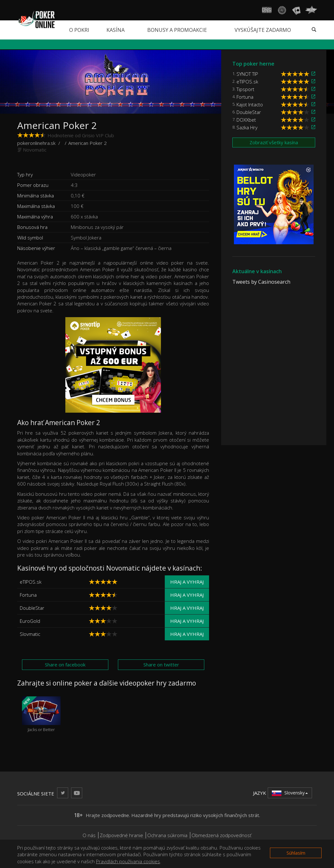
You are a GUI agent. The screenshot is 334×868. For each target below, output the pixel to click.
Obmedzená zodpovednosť (221, 835)
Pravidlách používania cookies (128, 861)
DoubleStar (32, 608)
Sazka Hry (247, 127)
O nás (89, 835)
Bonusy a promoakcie (177, 30)
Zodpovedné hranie (121, 835)
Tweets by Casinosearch (261, 282)
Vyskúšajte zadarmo (263, 30)
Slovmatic (30, 634)
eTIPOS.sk (31, 582)
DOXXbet (246, 120)
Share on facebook (65, 665)
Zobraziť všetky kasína (274, 142)
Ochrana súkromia (167, 835)
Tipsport (245, 89)
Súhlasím (296, 853)
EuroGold (30, 621)
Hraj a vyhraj (187, 582)
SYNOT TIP (247, 74)
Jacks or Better (41, 714)
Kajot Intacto (250, 104)
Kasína (116, 30)
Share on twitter (161, 665)
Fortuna (28, 595)
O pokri (79, 30)
